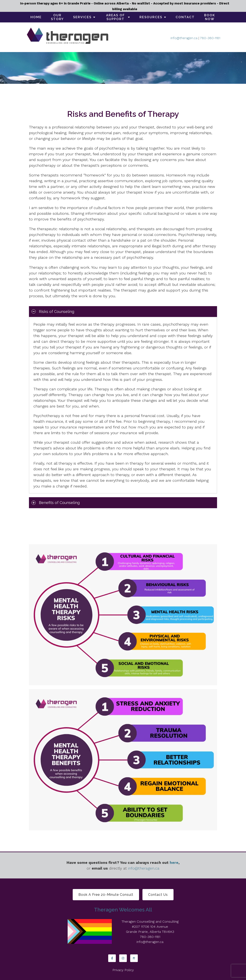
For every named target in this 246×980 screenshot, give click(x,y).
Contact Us (158, 895)
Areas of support (115, 17)
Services (82, 17)
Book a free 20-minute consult (106, 895)
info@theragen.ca (184, 38)
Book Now (210, 17)
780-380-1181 (210, 38)
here (174, 862)
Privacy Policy (123, 970)
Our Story (57, 17)
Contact (185, 17)
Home (36, 17)
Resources (151, 17)
